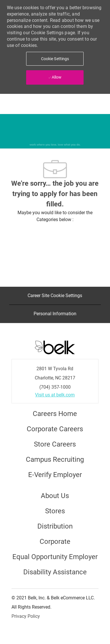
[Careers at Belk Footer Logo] (55, 347)
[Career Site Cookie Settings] (55, 296)
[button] (55, 59)
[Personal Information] (55, 314)
